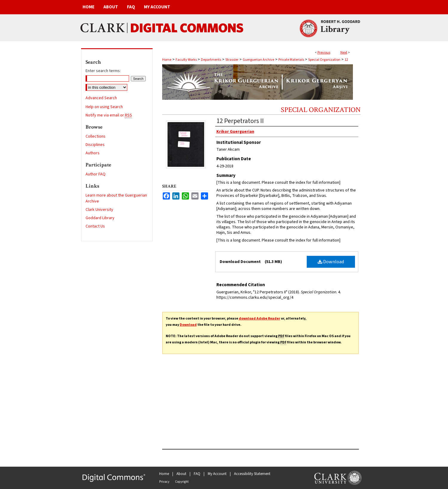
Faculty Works (186, 60)
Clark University (99, 210)
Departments (211, 60)
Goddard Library (100, 218)
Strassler (232, 60)
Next (344, 53)
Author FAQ (96, 174)
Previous (324, 53)
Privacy (164, 482)
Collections (96, 136)
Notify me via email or (109, 115)
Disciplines (95, 145)
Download (331, 262)
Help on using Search (104, 107)
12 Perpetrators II (240, 121)
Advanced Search (101, 98)
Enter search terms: (103, 71)
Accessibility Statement (252, 474)
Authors (93, 153)
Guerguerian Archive (258, 60)
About (181, 474)
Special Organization (324, 60)
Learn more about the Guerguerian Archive (116, 198)
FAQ (197, 474)
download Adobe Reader (259, 319)
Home (167, 60)
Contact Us (95, 226)
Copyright (182, 482)
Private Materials (291, 60)
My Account (217, 474)
